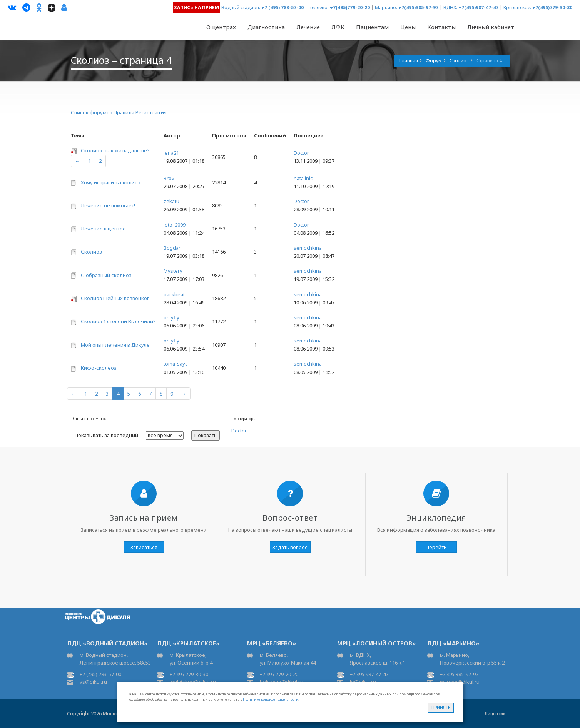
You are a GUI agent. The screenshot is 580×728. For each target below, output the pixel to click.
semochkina (308, 248)
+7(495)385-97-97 (418, 8)
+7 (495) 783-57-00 (282, 8)
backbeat (174, 294)
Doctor (301, 153)
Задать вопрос (290, 547)
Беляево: (319, 8)
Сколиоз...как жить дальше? (115, 150)
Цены (408, 27)
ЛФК (338, 27)
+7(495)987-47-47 (478, 8)
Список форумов (92, 112)
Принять (441, 707)
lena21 (171, 153)
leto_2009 (175, 225)
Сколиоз (91, 252)
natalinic (303, 178)
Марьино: (386, 8)
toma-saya (176, 364)
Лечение (308, 27)
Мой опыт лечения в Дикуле (115, 345)
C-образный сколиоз (106, 275)
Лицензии (495, 714)
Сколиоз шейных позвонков (115, 298)
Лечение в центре (103, 229)
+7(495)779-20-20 (350, 8)
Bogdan (173, 248)
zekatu (171, 201)
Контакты (441, 27)
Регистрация (151, 112)
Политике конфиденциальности (271, 699)
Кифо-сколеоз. (99, 368)
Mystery (173, 271)
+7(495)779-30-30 (552, 8)
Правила (124, 112)
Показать (206, 435)
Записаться (144, 547)
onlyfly (171, 317)
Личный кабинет (491, 27)
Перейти (436, 547)
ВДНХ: (450, 8)
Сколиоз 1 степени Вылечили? (118, 321)
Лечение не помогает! (108, 205)
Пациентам (372, 27)
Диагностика (266, 27)
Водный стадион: (241, 8)
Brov (169, 178)
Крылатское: (517, 8)
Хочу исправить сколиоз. (111, 182)
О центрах (221, 27)
